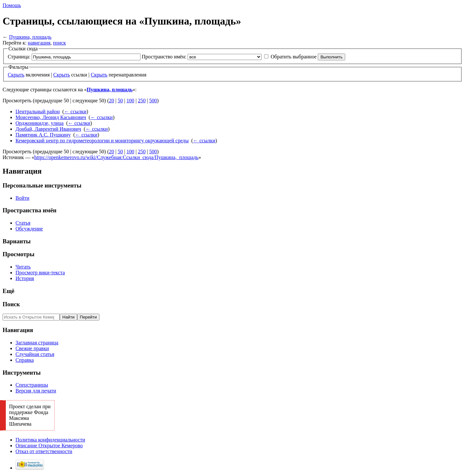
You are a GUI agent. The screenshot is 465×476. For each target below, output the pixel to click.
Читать (23, 267)
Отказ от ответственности (44, 451)
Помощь (12, 5)
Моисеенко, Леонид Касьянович (51, 117)
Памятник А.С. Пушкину (43, 135)
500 (153, 101)
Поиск (11, 304)
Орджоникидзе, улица (40, 123)
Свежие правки (32, 348)
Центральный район (38, 111)
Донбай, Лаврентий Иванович (48, 129)
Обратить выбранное (294, 57)
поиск (59, 43)
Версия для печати (36, 391)
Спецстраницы (32, 385)
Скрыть (16, 75)
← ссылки (75, 111)
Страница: (19, 57)
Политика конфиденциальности (50, 440)
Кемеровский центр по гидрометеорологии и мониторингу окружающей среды (102, 141)
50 (120, 101)
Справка (25, 360)
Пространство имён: (164, 57)
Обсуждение (29, 229)
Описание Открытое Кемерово (49, 446)
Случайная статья (35, 354)
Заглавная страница (37, 343)
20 (111, 101)
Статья (23, 223)
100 (130, 101)
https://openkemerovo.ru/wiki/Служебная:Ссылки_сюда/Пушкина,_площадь (116, 157)
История (25, 278)
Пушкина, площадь (30, 37)
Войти (22, 198)
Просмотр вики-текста (40, 273)
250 (142, 101)
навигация (39, 43)
